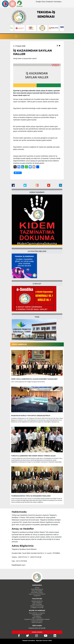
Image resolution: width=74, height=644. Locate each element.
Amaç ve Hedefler (37, 591)
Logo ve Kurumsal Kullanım (37, 594)
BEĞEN (18, 173)
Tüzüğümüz (37, 596)
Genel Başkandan (37, 615)
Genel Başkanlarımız (37, 589)
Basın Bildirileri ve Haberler (37, 613)
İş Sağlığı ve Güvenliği (37, 607)
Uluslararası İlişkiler (37, 621)
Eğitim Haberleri (37, 618)
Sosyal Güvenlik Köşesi (37, 606)
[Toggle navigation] (16, 36)
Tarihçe (37, 588)
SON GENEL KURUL (37, 592)
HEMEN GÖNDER (37, 632)
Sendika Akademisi (37, 601)
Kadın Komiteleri (37, 604)
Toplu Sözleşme (37, 603)
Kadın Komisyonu (37, 622)
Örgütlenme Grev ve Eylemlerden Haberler (37, 619)
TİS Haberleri (37, 616)
